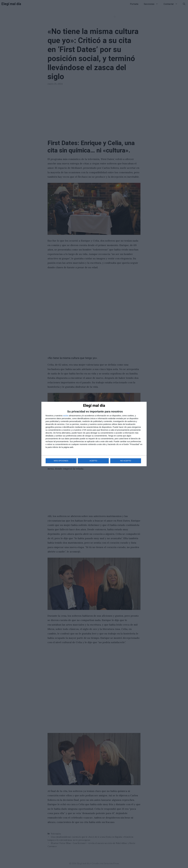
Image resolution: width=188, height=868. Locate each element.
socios (66, 416)
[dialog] (94, 434)
